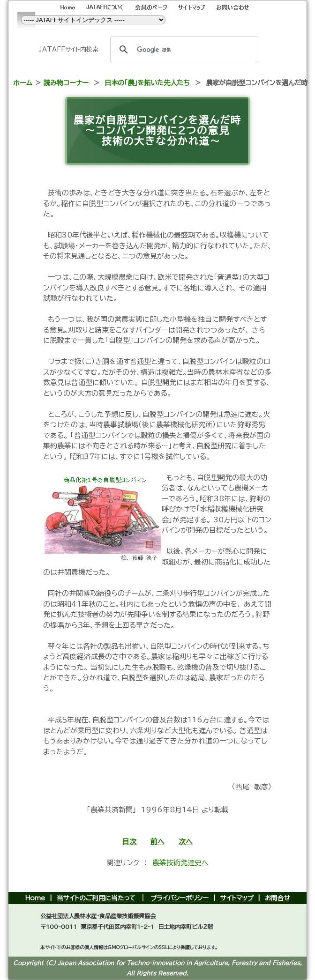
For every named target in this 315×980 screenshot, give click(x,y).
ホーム (23, 83)
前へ (157, 842)
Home (35, 898)
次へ (186, 842)
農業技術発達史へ (180, 863)
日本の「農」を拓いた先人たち (147, 83)
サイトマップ (237, 898)
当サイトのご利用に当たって (96, 898)
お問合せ (277, 898)
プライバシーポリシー (180, 898)
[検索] (183, 50)
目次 (129, 842)
